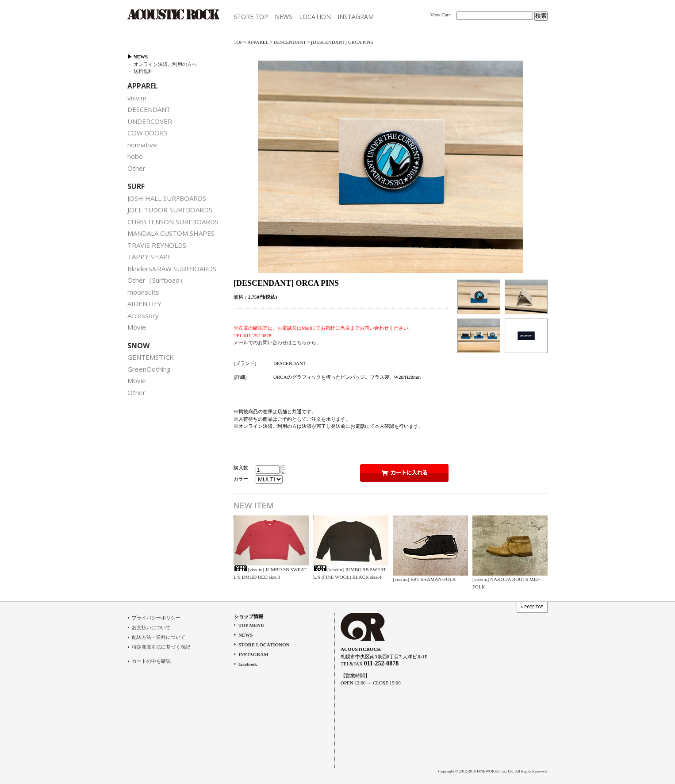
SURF (136, 186)
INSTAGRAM (356, 17)
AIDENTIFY (144, 304)
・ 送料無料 (140, 71)
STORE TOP (251, 17)
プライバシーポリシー (156, 618)
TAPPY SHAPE (150, 257)
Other (136, 168)
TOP (238, 42)
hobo (135, 156)
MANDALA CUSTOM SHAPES (171, 233)
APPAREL (143, 86)
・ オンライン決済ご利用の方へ (162, 64)
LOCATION (315, 17)
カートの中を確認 (151, 661)
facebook (248, 664)
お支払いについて (151, 627)
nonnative (142, 145)
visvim (137, 98)
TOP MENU (251, 625)
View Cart (440, 15)
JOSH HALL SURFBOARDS (167, 198)
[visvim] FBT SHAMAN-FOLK (424, 579)
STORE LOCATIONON (264, 645)
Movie (137, 327)
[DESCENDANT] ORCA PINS (342, 42)
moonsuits (143, 292)
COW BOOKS (148, 133)
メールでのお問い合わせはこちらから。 (277, 342)
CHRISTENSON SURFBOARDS (173, 222)
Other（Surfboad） (157, 280)
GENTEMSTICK (151, 357)
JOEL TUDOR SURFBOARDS (170, 210)
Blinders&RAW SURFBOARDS (172, 269)
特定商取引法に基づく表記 (161, 647)
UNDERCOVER (150, 121)
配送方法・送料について (159, 637)
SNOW (138, 346)
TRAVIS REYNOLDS (157, 245)
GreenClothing (149, 369)
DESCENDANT (149, 109)
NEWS (284, 17)
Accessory (143, 315)
